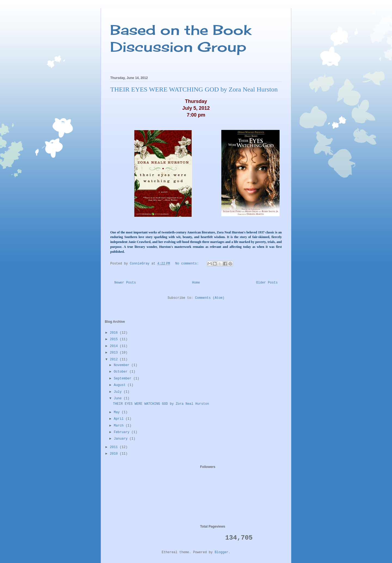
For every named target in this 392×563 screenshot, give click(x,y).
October (122, 372)
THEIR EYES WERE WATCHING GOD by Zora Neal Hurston (194, 89)
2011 (115, 447)
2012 (115, 360)
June (119, 398)
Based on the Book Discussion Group (181, 38)
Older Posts (267, 283)
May (118, 412)
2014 (115, 346)
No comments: (188, 264)
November (123, 365)
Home (196, 283)
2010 (115, 454)
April (120, 419)
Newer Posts (125, 283)
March (120, 426)
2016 (115, 333)
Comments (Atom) (210, 298)
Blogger (221, 552)
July (119, 392)
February (123, 432)
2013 (115, 353)
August (121, 385)
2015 (115, 339)
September (124, 379)
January (122, 439)
